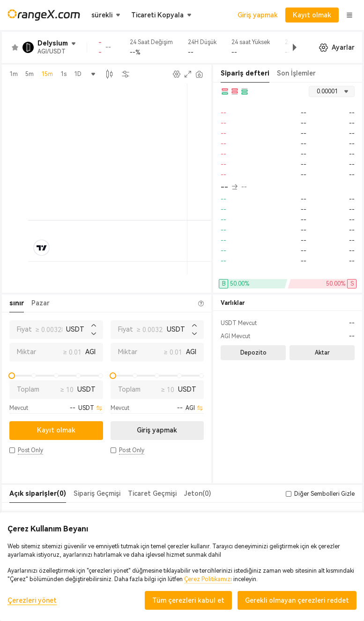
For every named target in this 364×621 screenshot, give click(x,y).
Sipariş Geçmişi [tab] (97, 493)
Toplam (28, 389)
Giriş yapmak (258, 15)
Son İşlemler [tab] (296, 73)
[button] (287, 47)
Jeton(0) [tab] (197, 493)
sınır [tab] (17, 303)
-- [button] (229, 187)
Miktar (26, 352)
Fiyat (24, 329)
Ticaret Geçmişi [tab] (152, 493)
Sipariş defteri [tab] (245, 73)
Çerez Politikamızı (208, 579)
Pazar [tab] (41, 303)
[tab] (38, 494)
